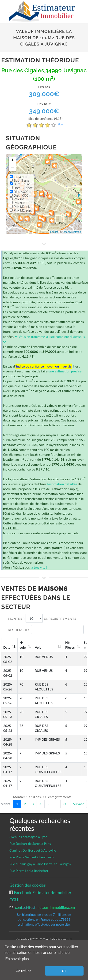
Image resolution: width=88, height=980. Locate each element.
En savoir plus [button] (17, 959)
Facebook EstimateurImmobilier (42, 893)
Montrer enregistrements (42, 618)
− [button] (12, 168)
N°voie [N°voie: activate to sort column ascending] (23, 645)
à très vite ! (39, 567)
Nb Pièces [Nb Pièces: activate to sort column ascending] (70, 645)
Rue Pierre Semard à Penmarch (32, 857)
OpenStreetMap (72, 232)
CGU (14, 900)
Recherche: (46, 630)
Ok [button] (64, 971)
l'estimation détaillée (62, 484)
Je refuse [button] (24, 971)
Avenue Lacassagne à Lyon (28, 837)
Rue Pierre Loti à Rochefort (29, 871)
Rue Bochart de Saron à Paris (30, 844)
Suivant (78, 804)
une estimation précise (65, 371)
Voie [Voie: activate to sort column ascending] (38, 647)
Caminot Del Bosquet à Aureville (33, 850)
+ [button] (12, 161)
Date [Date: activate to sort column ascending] (7, 647)
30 (65, 804)
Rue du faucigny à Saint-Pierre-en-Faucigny (40, 864)
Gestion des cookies (28, 885)
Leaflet (54, 232)
